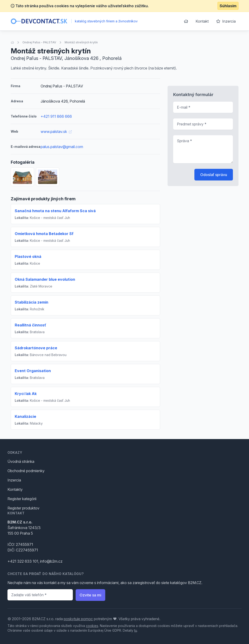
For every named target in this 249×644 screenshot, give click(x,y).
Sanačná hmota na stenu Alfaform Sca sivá (55, 211)
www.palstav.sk (56, 132)
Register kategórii (22, 499)
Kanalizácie (25, 416)
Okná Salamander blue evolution (45, 279)
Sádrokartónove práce (36, 348)
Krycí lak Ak (26, 394)
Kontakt (202, 21)
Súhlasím (228, 6)
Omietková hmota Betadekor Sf (44, 234)
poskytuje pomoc (78, 619)
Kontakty (15, 489)
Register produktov (23, 508)
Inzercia (226, 21)
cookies (92, 626)
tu (136, 630)
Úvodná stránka (21, 461)
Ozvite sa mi (90, 595)
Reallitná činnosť (30, 325)
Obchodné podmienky (26, 471)
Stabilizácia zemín (32, 302)
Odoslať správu (214, 175)
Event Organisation (33, 371)
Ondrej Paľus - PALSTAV (39, 42)
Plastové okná (28, 256)
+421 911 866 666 (56, 116)
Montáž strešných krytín (81, 42)
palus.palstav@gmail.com (62, 147)
